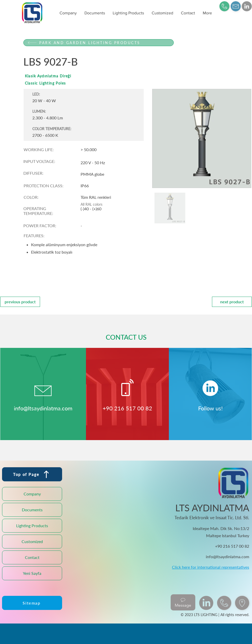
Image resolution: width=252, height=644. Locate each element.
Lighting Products (32, 526)
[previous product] (20, 302)
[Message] (183, 602)
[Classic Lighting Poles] (99, 83)
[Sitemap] (32, 603)
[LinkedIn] (247, 6)
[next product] (232, 302)
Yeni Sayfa (32, 573)
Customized (32, 541)
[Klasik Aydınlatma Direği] (99, 76)
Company (32, 494)
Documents (32, 510)
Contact (32, 557)
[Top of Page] (32, 474)
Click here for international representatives (211, 567)
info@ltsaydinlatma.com (43, 408)
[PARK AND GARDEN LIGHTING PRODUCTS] (99, 43)
